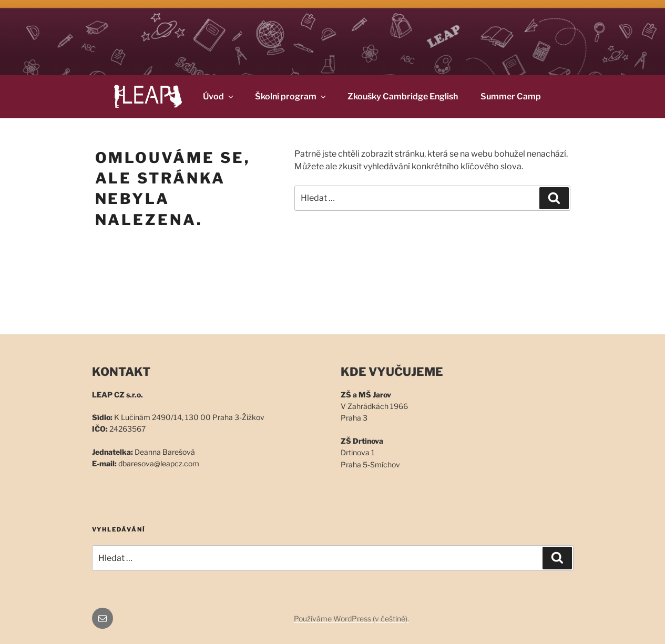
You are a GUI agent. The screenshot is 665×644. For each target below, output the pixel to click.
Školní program (291, 96)
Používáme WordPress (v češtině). (351, 619)
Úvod (219, 96)
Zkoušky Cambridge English (403, 96)
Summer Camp (511, 96)
